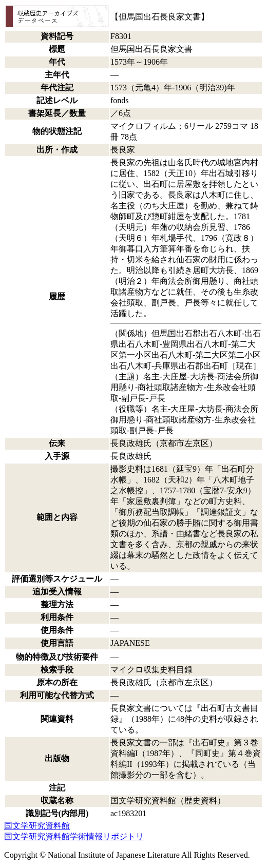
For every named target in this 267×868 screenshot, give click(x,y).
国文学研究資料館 (37, 826)
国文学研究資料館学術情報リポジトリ (74, 836)
